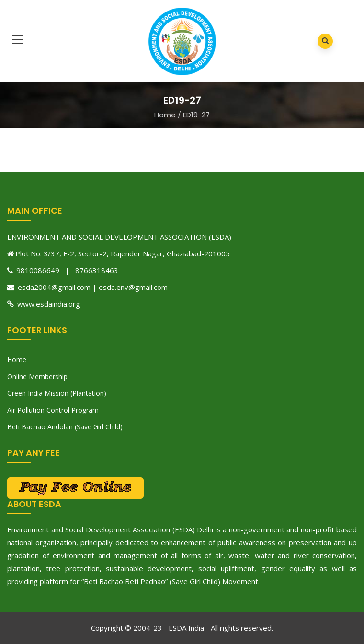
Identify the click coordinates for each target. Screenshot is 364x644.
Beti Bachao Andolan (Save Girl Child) (65, 427)
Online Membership (37, 376)
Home (165, 115)
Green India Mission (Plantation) (57, 393)
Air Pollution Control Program (53, 410)
